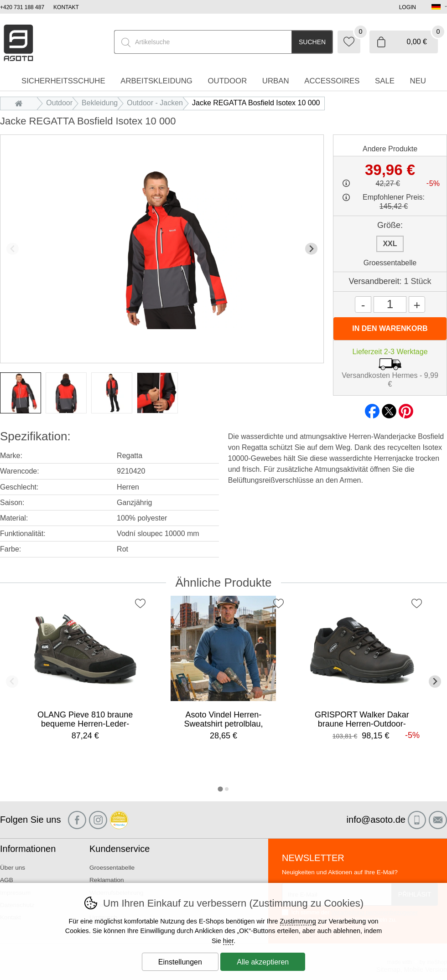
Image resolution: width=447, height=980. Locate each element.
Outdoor (59, 103)
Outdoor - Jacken (155, 103)
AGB (7, 880)
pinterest (406, 408)
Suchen (312, 42)
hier (228, 941)
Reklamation (107, 880)
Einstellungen (180, 962)
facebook (372, 408)
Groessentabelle (390, 263)
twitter (389, 408)
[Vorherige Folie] (13, 249)
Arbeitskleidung (156, 81)
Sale (385, 81)
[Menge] (390, 304)
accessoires (332, 81)
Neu (418, 81)
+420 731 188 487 (22, 7)
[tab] (220, 789)
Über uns (13, 868)
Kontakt (66, 7)
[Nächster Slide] (311, 249)
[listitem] (21, 393)
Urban (276, 81)
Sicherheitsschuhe (63, 81)
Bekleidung (100, 103)
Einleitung (21, 103)
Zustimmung (298, 921)
